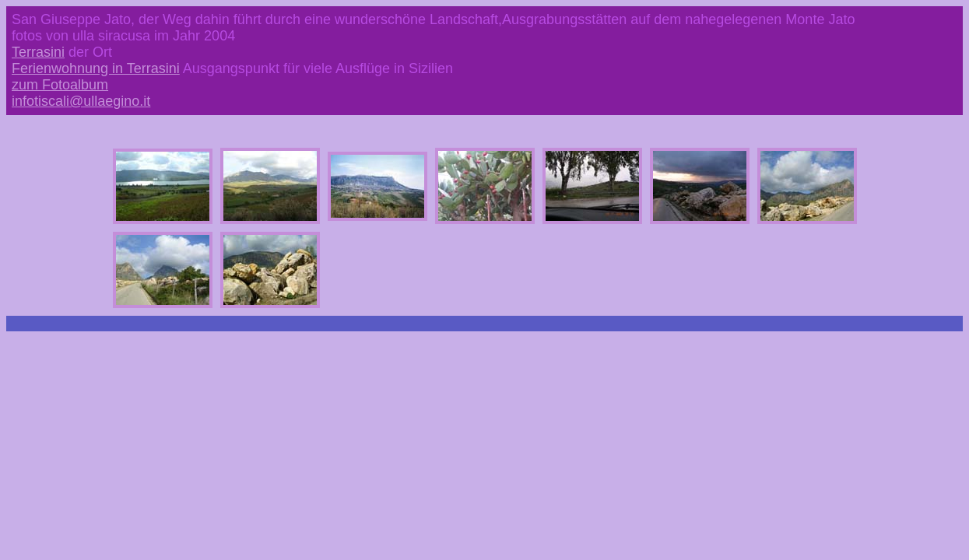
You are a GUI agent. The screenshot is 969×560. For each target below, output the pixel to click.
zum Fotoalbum (60, 85)
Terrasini (38, 52)
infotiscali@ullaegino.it (81, 101)
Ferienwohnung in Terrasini (96, 68)
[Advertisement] (485, 380)
